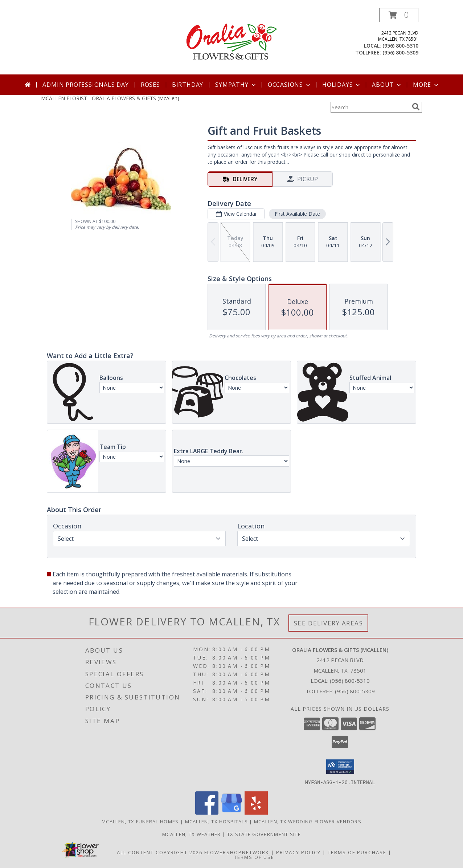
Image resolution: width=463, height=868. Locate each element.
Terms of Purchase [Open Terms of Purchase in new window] (357, 852)
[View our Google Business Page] (231, 812)
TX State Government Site (264, 834)
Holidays (342, 85)
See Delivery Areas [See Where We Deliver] (329, 623)
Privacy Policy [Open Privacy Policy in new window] (298, 852)
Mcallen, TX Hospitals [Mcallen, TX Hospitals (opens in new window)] (216, 821)
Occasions (290, 85)
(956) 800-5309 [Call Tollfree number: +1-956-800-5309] (355, 691)
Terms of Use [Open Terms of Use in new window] (254, 857)
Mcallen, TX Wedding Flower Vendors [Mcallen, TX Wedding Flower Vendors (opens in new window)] (308, 821)
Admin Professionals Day (85, 85)
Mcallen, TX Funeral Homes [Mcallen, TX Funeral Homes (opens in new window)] (140, 821)
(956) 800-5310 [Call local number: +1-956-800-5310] (400, 46)
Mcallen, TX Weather (192, 834)
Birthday (188, 85)
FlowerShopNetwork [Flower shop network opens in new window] (237, 852)
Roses (150, 85)
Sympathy (236, 85)
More (426, 85)
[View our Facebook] (207, 812)
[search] (416, 107)
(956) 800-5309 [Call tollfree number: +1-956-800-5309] (400, 52)
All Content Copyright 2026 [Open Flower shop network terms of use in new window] (160, 852)
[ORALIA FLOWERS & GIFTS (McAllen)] (231, 41)
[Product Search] (370, 107)
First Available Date (297, 214)
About (387, 85)
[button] (399, 15)
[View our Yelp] (256, 812)
